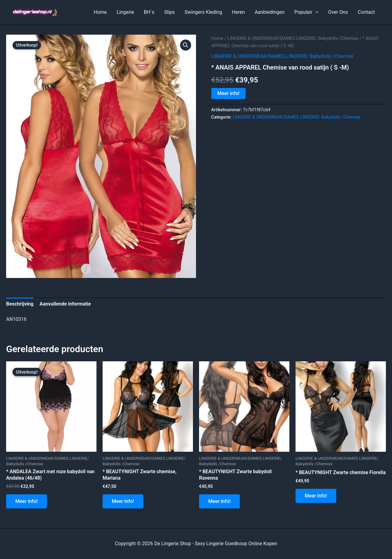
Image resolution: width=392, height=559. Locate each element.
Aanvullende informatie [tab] (65, 304)
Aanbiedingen (270, 12)
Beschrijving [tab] (20, 304)
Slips (170, 12)
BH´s (149, 12)
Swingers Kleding (204, 12)
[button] (186, 45)
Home (100, 12)
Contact (366, 12)
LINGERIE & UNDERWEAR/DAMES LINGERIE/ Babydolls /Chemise (293, 38)
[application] (315, 12)
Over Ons (338, 12)
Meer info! (229, 93)
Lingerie (125, 12)
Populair (306, 12)
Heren (238, 12)
